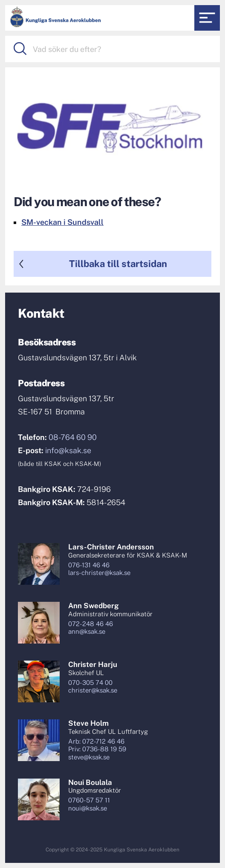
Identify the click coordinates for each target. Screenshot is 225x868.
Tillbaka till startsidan (118, 264)
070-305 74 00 (90, 683)
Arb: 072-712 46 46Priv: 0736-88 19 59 (97, 745)
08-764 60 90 (73, 437)
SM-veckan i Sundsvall (62, 222)
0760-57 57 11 (89, 800)
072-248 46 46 (91, 624)
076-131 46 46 (89, 565)
